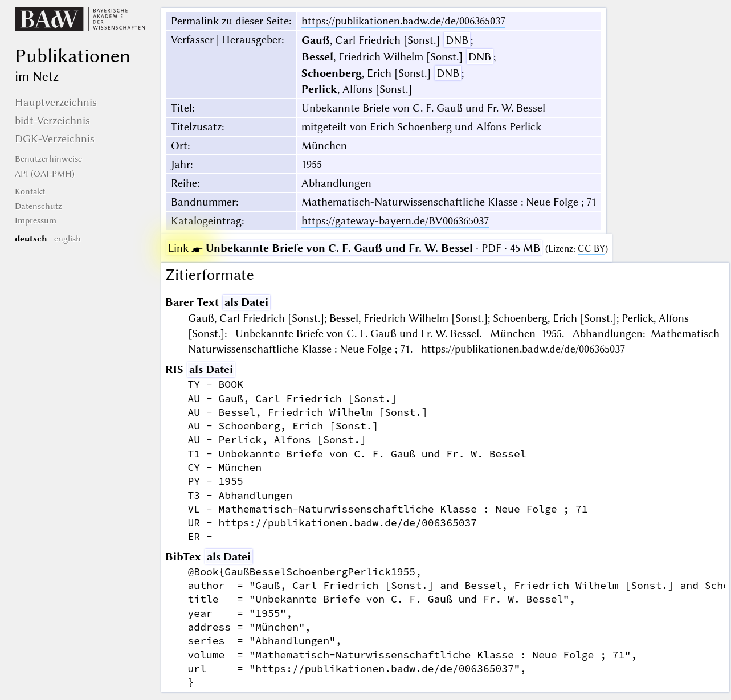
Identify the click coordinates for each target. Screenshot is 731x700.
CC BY (591, 249)
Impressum (36, 220)
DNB (457, 40)
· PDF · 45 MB (354, 248)
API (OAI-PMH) (45, 174)
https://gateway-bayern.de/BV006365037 (395, 221)
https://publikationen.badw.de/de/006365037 (403, 21)
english (68, 239)
